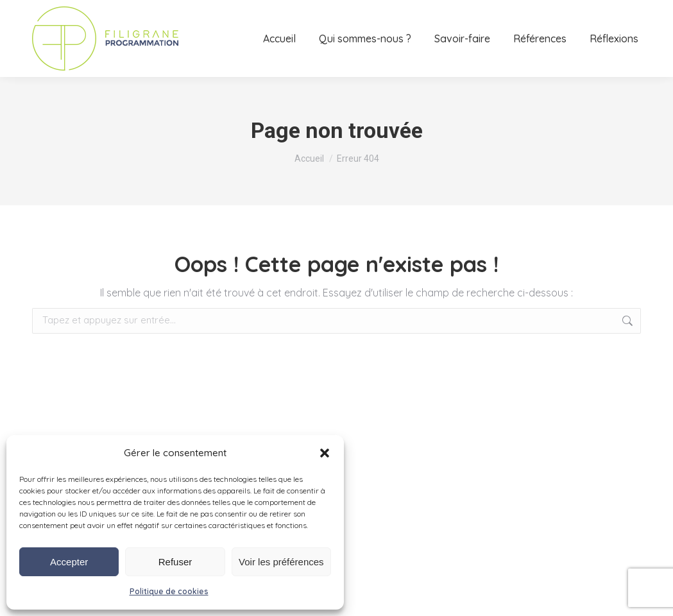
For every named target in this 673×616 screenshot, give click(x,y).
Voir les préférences (281, 562)
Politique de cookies (169, 591)
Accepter (69, 562)
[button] (325, 453)
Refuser (175, 562)
